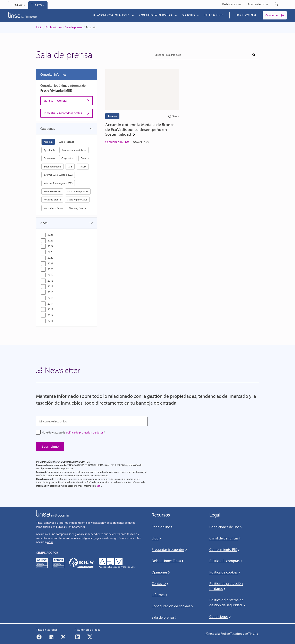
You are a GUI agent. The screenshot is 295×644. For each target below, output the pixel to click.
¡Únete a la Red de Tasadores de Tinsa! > (232, 634)
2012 (50, 315)
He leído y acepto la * (74, 433)
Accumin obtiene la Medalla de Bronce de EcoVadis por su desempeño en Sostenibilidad (137, 131)
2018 (50, 281)
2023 (50, 252)
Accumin (112, 116)
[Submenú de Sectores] (197, 16)
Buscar (252, 54)
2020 (50, 269)
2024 (50, 246)
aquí (99, 486)
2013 (50, 309)
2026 (50, 235)
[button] (67, 129)
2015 (50, 298)
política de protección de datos (85, 433)
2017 (50, 286)
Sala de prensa (74, 28)
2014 (50, 304)
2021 (50, 263)
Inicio (39, 28)
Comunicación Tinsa (117, 144)
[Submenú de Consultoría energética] (175, 16)
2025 (50, 241)
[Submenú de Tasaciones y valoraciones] (132, 16)
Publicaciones (54, 28)
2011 (50, 321)
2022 (50, 258)
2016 (50, 292)
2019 (50, 275)
